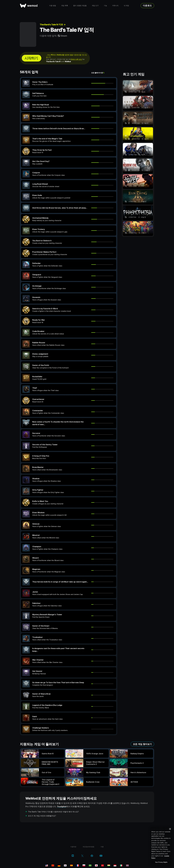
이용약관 (73, 847)
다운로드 (147, 6)
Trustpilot (62, 807)
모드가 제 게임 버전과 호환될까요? (42, 816)
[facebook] (92, 856)
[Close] (170, 829)
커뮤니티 (115, 5)
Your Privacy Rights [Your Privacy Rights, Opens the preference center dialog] (161, 862)
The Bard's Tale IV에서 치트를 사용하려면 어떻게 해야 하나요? (53, 812)
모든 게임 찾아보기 (142, 744)
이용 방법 (53, 5)
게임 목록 (65, 5)
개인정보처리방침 (88, 847)
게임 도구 (95, 5)
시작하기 (31, 58)
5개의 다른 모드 (76, 59)
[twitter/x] (82, 856)
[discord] (73, 856)
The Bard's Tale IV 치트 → (53, 25)
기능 (105, 5)
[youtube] (101, 856)
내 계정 (126, 5)
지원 (102, 847)
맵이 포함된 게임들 (80, 5)
